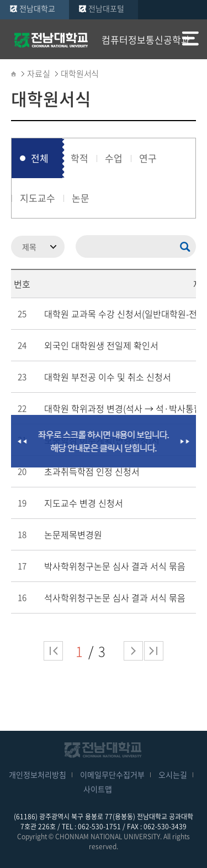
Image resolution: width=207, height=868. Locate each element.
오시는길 (173, 775)
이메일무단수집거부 (112, 775)
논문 (81, 198)
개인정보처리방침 (38, 775)
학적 (79, 158)
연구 (148, 158)
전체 (40, 158)
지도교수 (38, 198)
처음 (53, 651)
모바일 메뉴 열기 (190, 40)
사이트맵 (98, 789)
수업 (114, 158)
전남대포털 (106, 8)
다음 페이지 (133, 651)
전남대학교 (37, 8)
